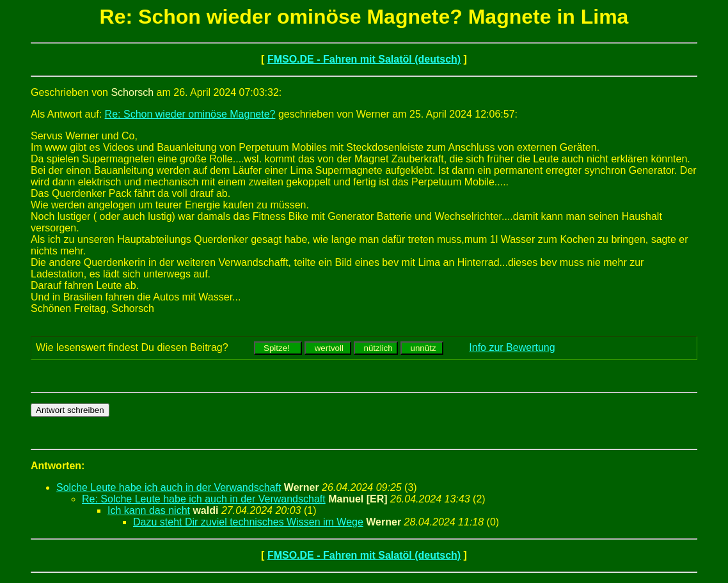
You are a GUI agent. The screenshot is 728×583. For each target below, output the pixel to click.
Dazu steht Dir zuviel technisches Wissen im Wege (248, 522)
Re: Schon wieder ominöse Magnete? (190, 114)
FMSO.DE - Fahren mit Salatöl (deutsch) (364, 59)
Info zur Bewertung (512, 347)
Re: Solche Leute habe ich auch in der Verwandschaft (204, 499)
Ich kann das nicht (149, 510)
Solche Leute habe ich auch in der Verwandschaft (169, 487)
